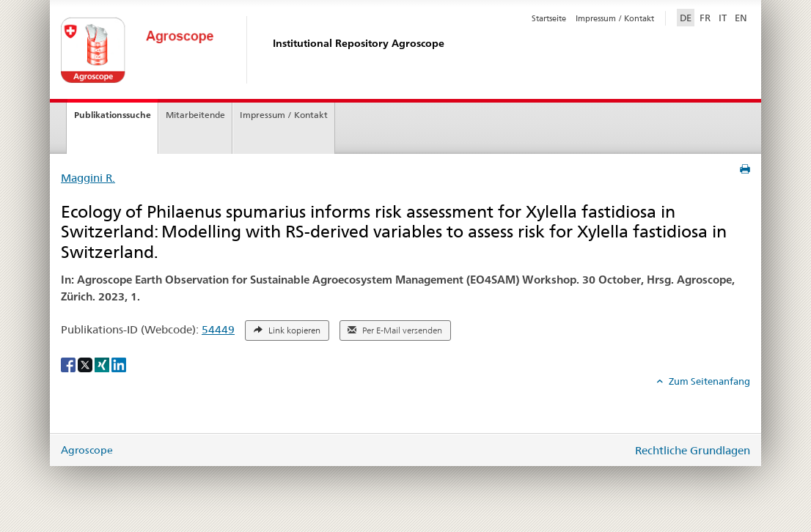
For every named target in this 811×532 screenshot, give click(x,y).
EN (741, 18)
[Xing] (103, 364)
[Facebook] (69, 364)
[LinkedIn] (119, 364)
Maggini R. (88, 178)
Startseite (549, 18)
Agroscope (87, 450)
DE (687, 17)
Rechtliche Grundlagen (693, 450)
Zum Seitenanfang (708, 381)
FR (705, 18)
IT (723, 18)
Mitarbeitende (195, 115)
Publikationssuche (113, 115)
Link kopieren (287, 330)
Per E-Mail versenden (395, 330)
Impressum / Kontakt (615, 18)
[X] (86, 364)
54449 (218, 329)
